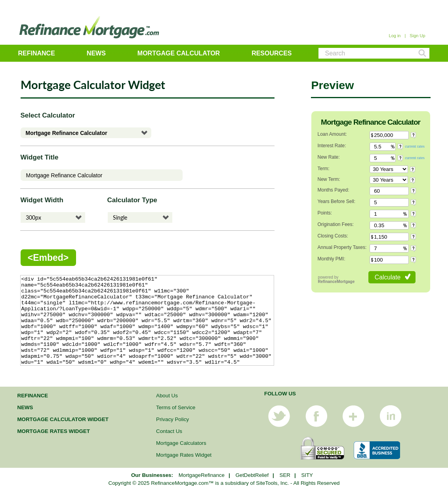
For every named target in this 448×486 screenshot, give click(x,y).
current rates (415, 146)
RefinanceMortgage (336, 282)
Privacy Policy (173, 419)
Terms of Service (176, 407)
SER (285, 475)
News (96, 53)
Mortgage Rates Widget (54, 431)
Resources (272, 53)
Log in (395, 36)
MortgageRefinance (202, 475)
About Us (167, 396)
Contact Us (169, 431)
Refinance (37, 53)
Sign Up (417, 36)
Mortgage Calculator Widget (63, 419)
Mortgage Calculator (179, 53)
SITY (307, 475)
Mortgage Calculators (181, 443)
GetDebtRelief (252, 475)
